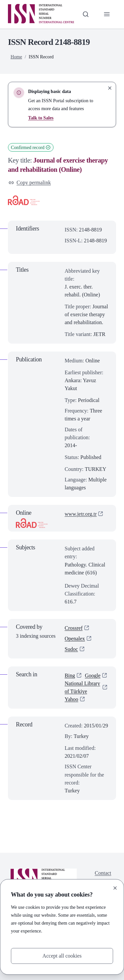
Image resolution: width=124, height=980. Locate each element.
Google (93, 675)
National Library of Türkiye (83, 687)
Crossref (74, 628)
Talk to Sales (41, 118)
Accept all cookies (62, 956)
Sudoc (71, 649)
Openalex (75, 639)
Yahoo (72, 699)
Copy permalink (30, 183)
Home (16, 57)
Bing (70, 675)
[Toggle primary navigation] (107, 14)
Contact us (103, 877)
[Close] (115, 888)
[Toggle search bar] (86, 14)
